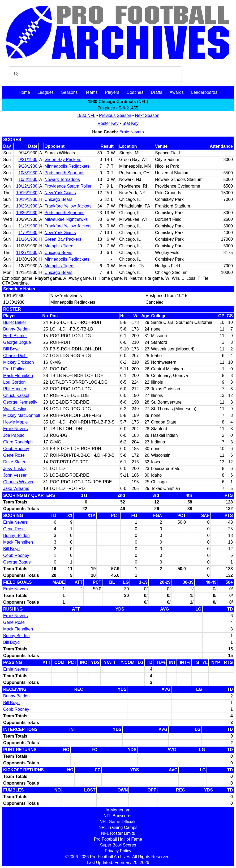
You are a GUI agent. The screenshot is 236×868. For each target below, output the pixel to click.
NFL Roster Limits (118, 833)
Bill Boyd (11, 349)
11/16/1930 (27, 239)
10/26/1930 (27, 213)
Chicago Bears (59, 199)
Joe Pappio (14, 435)
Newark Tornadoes (62, 179)
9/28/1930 (28, 166)
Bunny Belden (16, 329)
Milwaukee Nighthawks (66, 219)
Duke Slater (14, 462)
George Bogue (17, 342)
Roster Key (108, 123)
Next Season (147, 115)
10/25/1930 (27, 206)
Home (24, 92)
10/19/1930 (27, 199)
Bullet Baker (15, 322)
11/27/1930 (27, 253)
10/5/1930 (28, 173)
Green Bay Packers (63, 160)
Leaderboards (204, 92)
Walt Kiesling (15, 409)
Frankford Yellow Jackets (68, 206)
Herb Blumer (15, 336)
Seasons (69, 92)
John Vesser (15, 475)
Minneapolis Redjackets (67, 166)
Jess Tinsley (15, 469)
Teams (91, 92)
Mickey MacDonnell (22, 415)
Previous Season (115, 115)
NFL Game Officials (118, 822)
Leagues (46, 92)
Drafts (156, 92)
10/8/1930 (28, 179)
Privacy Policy (118, 851)
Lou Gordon (14, 382)
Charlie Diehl (15, 356)
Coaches (135, 92)
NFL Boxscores (118, 816)
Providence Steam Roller (68, 186)
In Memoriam (118, 810)
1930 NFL (86, 115)
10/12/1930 (27, 186)
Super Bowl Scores (118, 845)
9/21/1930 (28, 160)
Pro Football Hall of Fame (118, 839)
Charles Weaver (18, 482)
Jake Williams (16, 488)
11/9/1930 (28, 233)
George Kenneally (20, 402)
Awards (177, 92)
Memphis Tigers (60, 246)
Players (112, 92)
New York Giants (60, 193)
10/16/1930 (27, 193)
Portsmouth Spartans (65, 173)
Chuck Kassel (16, 395)
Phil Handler (15, 389)
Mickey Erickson (19, 362)
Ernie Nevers (131, 132)
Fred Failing (14, 369)
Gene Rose (14, 455)
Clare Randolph (18, 442)
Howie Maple (15, 422)
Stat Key (130, 123)
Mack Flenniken (18, 376)
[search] (95, 74)
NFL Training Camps (118, 827)
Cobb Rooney (16, 449)
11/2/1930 (28, 226)
